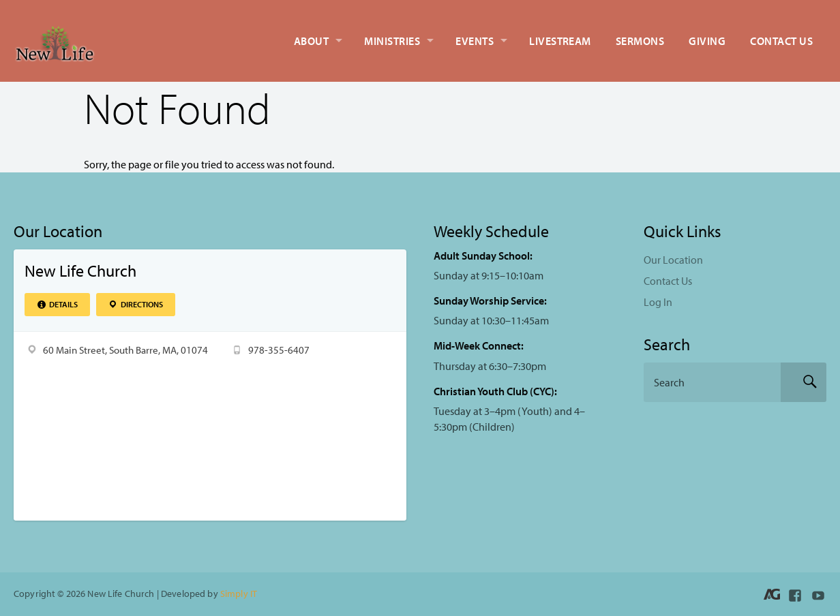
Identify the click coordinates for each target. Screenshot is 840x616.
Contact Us (781, 41)
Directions (135, 304)
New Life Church (80, 271)
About (311, 41)
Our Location (673, 260)
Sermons (640, 41)
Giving (707, 41)
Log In (658, 302)
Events (475, 41)
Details (57, 304)
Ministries (392, 41)
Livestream (560, 41)
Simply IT (239, 593)
